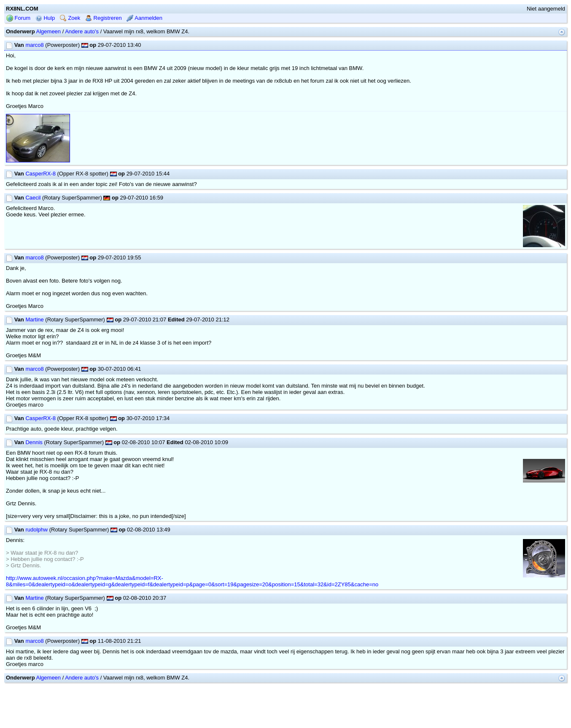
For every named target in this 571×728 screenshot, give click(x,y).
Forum (18, 18)
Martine (34, 320)
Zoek (70, 18)
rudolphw (36, 530)
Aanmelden (144, 18)
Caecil (33, 198)
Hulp (45, 18)
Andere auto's (82, 31)
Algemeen (49, 31)
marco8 (34, 45)
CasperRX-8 (40, 174)
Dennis (34, 442)
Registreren (104, 18)
